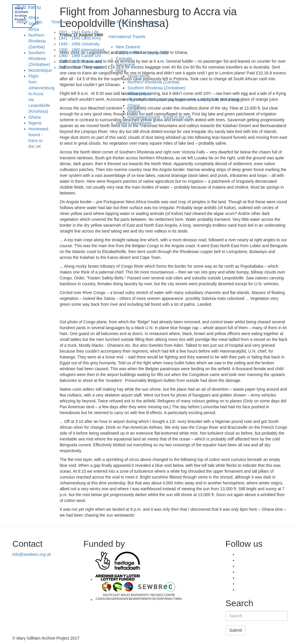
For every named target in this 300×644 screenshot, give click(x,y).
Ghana (134, 105)
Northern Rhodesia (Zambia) (153, 82)
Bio (39, 22)
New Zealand (128, 47)
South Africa (139, 76)
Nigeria (134, 111)
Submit (236, 630)
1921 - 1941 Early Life (79, 32)
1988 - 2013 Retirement (80, 62)
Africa (121, 70)
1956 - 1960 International (81, 50)
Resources (148, 22)
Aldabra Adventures (134, 123)
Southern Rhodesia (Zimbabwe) (156, 88)
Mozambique (139, 94)
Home (22, 22)
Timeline (59, 22)
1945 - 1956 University (79, 44)
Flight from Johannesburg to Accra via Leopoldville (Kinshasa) (184, 100)
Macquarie (125, 64)
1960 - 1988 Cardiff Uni (80, 56)
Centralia (124, 59)
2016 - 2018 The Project (81, 67)
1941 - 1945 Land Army (80, 38)
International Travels (127, 37)
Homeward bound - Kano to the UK (159, 117)
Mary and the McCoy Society (142, 53)
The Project (119, 22)
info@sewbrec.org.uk (32, 554)
